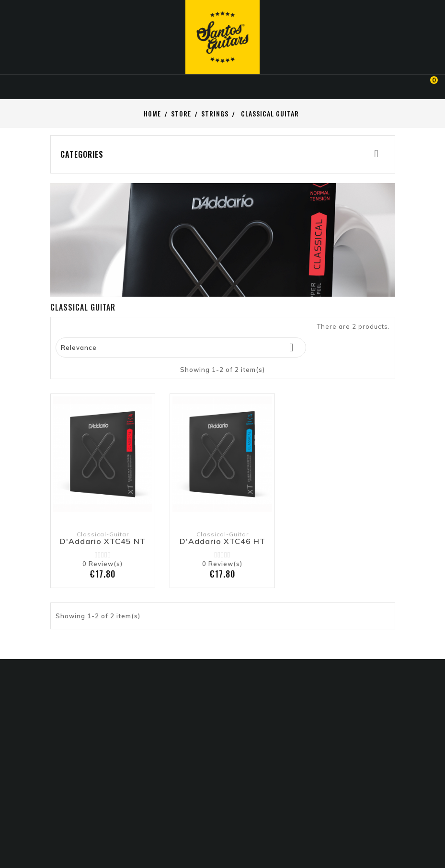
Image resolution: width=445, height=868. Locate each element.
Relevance (181, 347)
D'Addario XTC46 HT (222, 542)
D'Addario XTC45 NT (103, 542)
